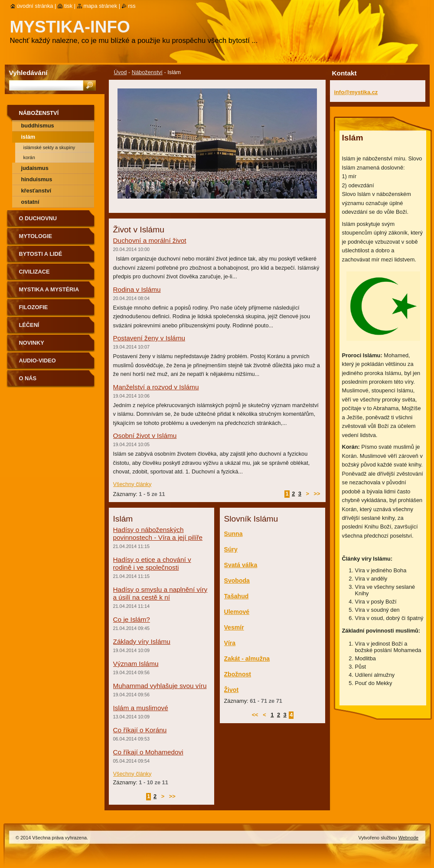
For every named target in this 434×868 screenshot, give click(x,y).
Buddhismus (38, 126)
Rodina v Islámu (137, 289)
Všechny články (132, 484)
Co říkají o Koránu (140, 730)
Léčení (29, 325)
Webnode (408, 838)
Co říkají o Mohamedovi (148, 752)
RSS (132, 6)
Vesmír (234, 627)
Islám (28, 137)
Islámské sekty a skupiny (49, 147)
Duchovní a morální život (150, 240)
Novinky (32, 343)
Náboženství (147, 72)
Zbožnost (238, 674)
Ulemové (237, 612)
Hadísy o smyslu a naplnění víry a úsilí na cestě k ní (160, 593)
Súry (231, 549)
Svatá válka (241, 565)
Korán (29, 157)
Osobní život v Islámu (145, 436)
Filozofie (34, 307)
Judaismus (35, 168)
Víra (230, 643)
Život (232, 690)
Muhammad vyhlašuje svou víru (160, 686)
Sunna (233, 534)
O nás (28, 378)
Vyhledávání (28, 73)
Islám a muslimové (141, 708)
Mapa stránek (101, 6)
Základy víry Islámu (142, 641)
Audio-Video (38, 361)
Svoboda (237, 581)
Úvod (121, 72)
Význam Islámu (136, 664)
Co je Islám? (132, 619)
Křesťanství (36, 191)
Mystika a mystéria (49, 289)
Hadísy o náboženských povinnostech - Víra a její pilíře (158, 534)
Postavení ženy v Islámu (149, 338)
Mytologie (36, 236)
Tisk (68, 6)
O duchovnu (38, 218)
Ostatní (30, 202)
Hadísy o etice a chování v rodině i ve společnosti (152, 563)
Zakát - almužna (247, 659)
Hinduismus (37, 179)
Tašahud (237, 596)
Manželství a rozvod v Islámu (156, 387)
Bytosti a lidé (41, 254)
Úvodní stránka (35, 6)
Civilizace (34, 272)
